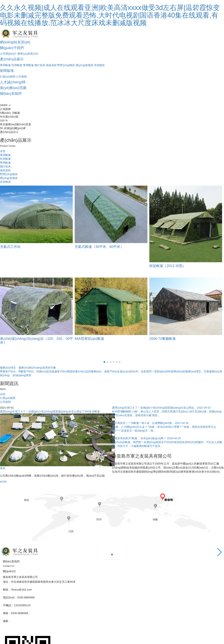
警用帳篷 (28, 65)
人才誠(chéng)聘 (13, 82)
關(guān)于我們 (12, 48)
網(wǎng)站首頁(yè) (15, 42)
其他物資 (99, 65)
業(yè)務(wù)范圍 (13, 88)
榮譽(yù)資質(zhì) (28, 54)
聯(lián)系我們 (11, 94)
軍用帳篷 (5, 65)
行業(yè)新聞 (8, 77)
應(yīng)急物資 (84, 65)
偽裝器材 (51, 65)
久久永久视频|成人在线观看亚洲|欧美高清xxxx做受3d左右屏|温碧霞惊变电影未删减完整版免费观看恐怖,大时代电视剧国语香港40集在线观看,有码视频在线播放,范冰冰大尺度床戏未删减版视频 (110, 15)
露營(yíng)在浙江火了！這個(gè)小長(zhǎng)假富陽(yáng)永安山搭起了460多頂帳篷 (50, 411)
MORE (3, 482)
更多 (3, 468)
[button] (104, 362)
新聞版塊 (7, 71)
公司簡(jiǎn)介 (8, 54)
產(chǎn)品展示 (12, 59)
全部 (3, 151)
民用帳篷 (17, 65)
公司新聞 (21, 77)
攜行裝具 (40, 65)
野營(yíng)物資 (66, 65)
